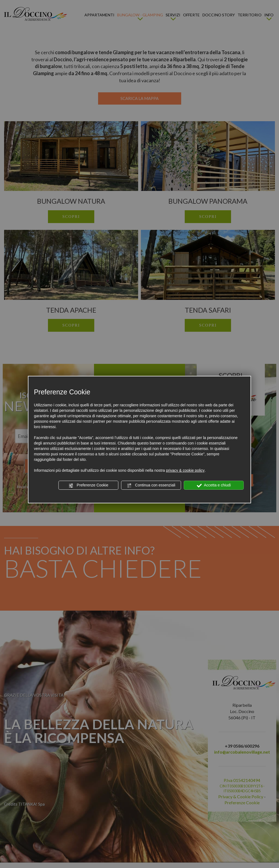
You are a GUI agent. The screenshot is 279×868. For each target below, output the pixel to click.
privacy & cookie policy (185, 470)
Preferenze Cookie (89, 485)
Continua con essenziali (151, 485)
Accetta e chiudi (214, 485)
